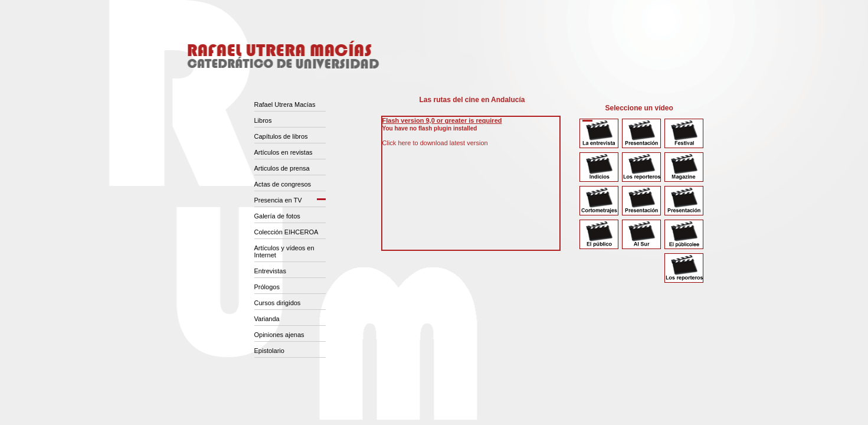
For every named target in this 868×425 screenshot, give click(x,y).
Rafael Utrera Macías (285, 104)
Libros (263, 120)
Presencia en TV (278, 200)
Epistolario (269, 351)
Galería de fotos (277, 216)
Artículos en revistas (284, 152)
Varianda (267, 319)
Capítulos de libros (281, 136)
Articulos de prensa (282, 168)
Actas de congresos (283, 184)
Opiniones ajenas (279, 335)
